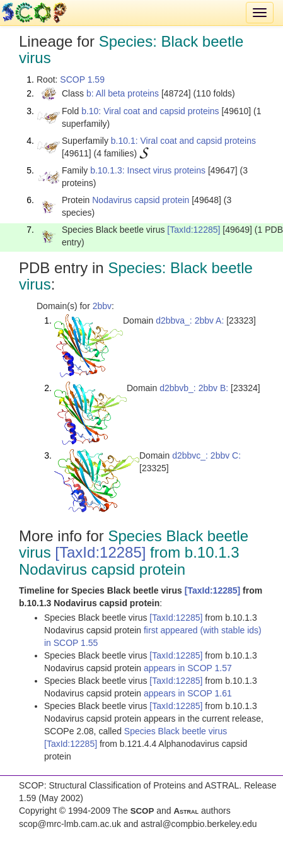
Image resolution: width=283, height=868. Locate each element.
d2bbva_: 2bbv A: (190, 320)
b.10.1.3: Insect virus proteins (148, 170)
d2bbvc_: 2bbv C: (206, 455)
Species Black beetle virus (176, 731)
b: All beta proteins (123, 93)
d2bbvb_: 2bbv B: (194, 388)
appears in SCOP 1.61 (188, 693)
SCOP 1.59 (82, 79)
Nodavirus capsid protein (141, 200)
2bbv (102, 306)
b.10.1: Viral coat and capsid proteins (183, 141)
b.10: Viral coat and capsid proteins (150, 111)
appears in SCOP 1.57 (188, 668)
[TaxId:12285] (193, 230)
